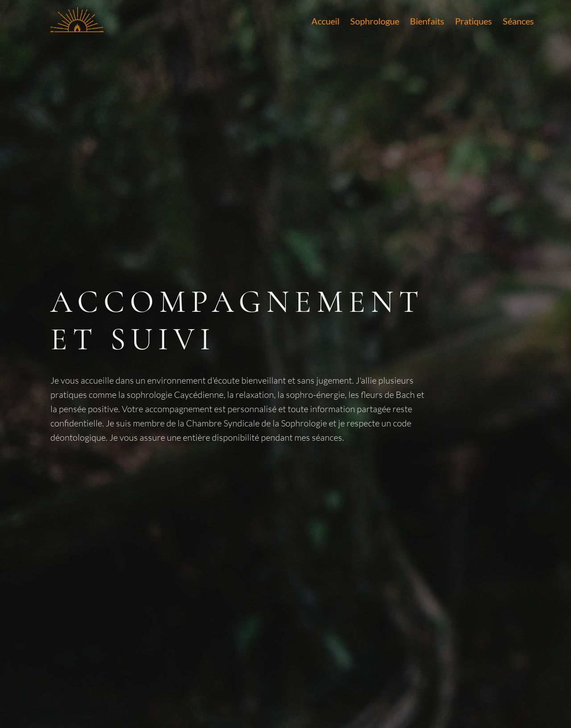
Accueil (325, 21)
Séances (518, 21)
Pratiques (474, 21)
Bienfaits (427, 21)
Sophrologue (375, 21)
